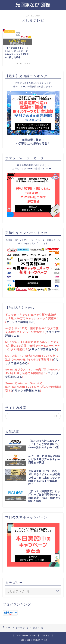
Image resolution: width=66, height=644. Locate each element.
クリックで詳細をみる (20, 322)
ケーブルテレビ (22, 628)
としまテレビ (38, 628)
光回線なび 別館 (33, 5)
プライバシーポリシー (26, 636)
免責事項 (46, 636)
